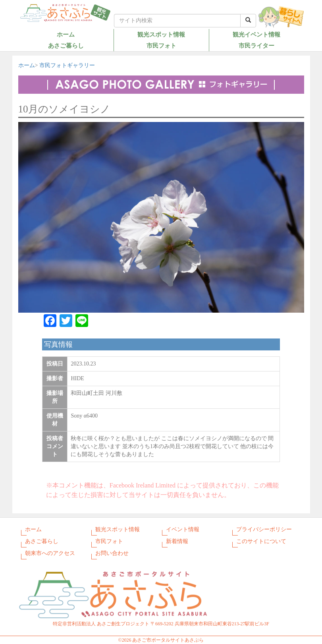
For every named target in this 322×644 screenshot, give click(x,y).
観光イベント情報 (256, 34)
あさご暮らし (66, 45)
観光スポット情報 (161, 34)
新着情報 (177, 541)
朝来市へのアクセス (50, 553)
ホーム (66, 34)
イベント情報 (183, 529)
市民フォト (161, 45)
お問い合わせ (112, 553)
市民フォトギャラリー (67, 65)
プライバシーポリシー (264, 529)
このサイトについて (261, 541)
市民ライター (256, 45)
